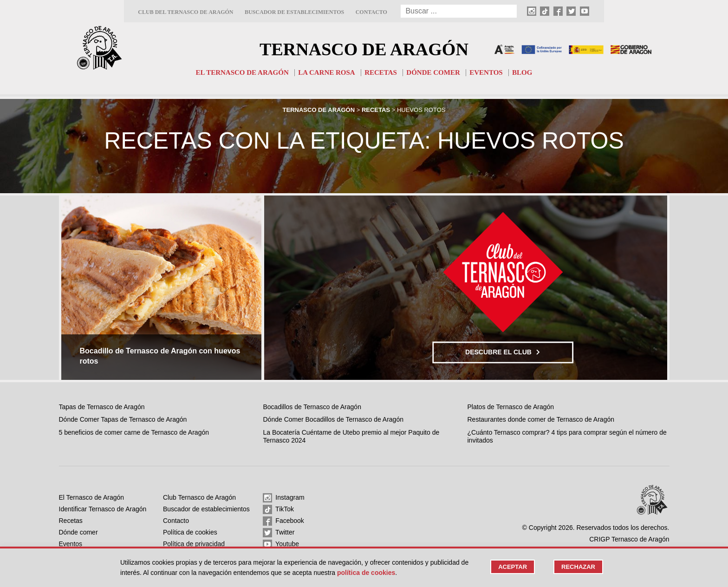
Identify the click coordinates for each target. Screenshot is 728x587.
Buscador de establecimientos (294, 12)
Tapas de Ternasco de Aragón (102, 407)
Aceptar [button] (513, 567)
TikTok (278, 509)
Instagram (283, 498)
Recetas (381, 72)
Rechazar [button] (578, 567)
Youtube (281, 544)
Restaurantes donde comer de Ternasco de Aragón (541, 419)
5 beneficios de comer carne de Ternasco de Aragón (134, 432)
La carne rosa (327, 72)
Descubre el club (503, 352)
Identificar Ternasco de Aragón (103, 509)
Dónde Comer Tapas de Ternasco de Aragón (123, 419)
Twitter (279, 533)
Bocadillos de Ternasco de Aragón (312, 407)
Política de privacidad (194, 544)
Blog (522, 72)
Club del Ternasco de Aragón (185, 12)
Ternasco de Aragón (364, 49)
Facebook (283, 521)
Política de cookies (190, 532)
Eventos (486, 72)
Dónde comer (433, 72)
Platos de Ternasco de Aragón (511, 407)
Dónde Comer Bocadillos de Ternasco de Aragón (333, 419)
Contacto (371, 12)
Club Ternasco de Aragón (199, 497)
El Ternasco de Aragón (242, 72)
